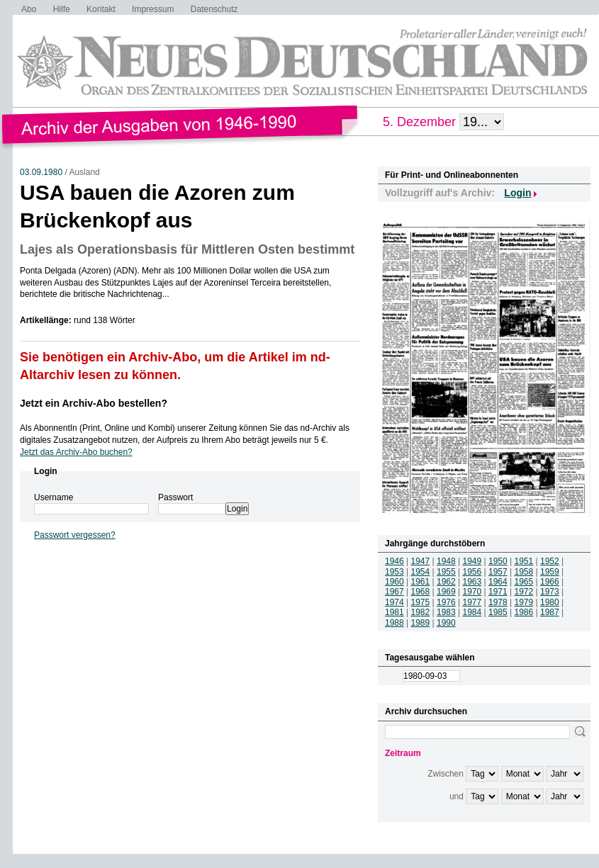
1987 (550, 612)
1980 (550, 602)
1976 (446, 602)
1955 (446, 572)
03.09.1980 (41, 172)
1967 (394, 592)
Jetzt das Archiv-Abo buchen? (76, 452)
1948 (446, 561)
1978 (498, 602)
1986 (524, 612)
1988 (394, 623)
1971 (498, 592)
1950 (498, 561)
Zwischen (446, 774)
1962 (446, 582)
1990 (446, 623)
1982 (421, 612)
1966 (550, 582)
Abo (29, 9)
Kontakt (101, 9)
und (457, 796)
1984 (472, 612)
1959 (550, 572)
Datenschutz (214, 9)
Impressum (153, 9)
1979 (524, 602)
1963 (472, 582)
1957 (498, 572)
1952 (550, 561)
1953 (394, 572)
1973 (550, 592)
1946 (394, 561)
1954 (421, 572)
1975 (421, 602)
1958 (524, 572)
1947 (421, 561)
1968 (421, 592)
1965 (524, 582)
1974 (394, 602)
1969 (446, 592)
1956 (472, 572)
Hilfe (62, 9)
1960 (394, 582)
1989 (421, 623)
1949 (472, 561)
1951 (524, 561)
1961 (421, 582)
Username (54, 497)
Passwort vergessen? (75, 535)
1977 (472, 602)
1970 (472, 592)
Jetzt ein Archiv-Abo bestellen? (94, 403)
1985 (498, 612)
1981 (394, 612)
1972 (524, 592)
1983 (446, 612)
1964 (498, 582)
